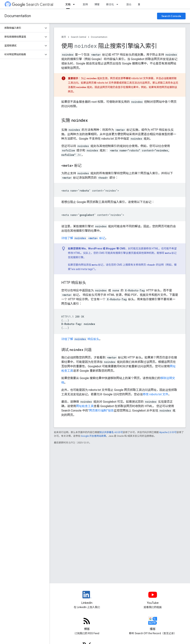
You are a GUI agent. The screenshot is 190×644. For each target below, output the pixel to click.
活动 (129, 4)
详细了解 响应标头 (80, 339)
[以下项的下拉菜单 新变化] (118, 4)
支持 (85, 4)
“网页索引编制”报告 (101, 411)
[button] (22, 28)
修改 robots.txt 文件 (155, 394)
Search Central (32, 5)
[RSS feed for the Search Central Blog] (87, 624)
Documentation (18, 16)
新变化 (110, 4)
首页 (64, 37)
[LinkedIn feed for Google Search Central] (87, 598)
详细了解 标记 (83, 238)
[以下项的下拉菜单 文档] (75, 4)
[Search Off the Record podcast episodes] (153, 624)
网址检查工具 (85, 406)
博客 (97, 4)
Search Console (171, 16)
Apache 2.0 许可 (168, 432)
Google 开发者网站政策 (93, 436)
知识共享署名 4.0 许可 (111, 432)
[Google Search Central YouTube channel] (153, 598)
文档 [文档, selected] (68, 4)
